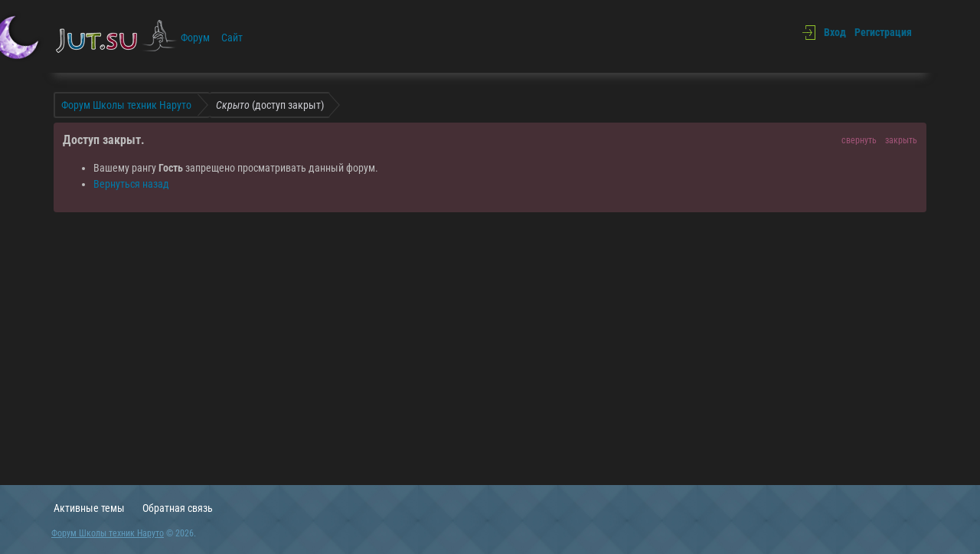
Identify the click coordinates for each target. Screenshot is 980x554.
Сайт (232, 38)
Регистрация (883, 32)
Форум (195, 38)
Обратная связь (178, 508)
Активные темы (89, 508)
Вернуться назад (131, 184)
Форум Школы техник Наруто (108, 533)
